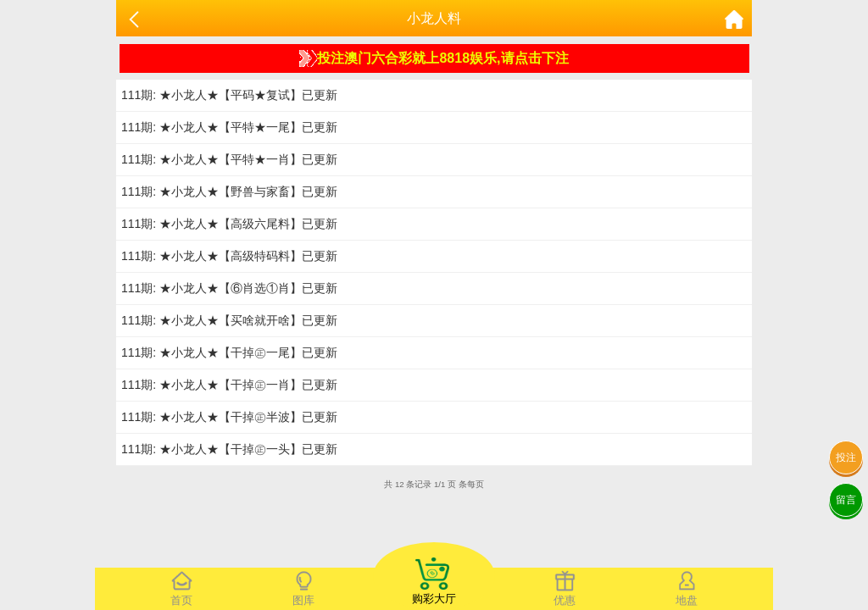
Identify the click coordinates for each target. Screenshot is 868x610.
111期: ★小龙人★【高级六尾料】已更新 (229, 224)
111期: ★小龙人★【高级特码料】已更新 (229, 256)
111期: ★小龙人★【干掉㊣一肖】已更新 (229, 385)
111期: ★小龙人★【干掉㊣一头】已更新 (229, 449)
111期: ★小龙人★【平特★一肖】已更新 (229, 159)
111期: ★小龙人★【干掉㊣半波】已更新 (229, 417)
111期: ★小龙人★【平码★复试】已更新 (229, 95)
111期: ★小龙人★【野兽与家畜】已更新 (229, 191)
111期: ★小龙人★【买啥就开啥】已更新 (229, 320)
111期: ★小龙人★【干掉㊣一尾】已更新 (229, 352)
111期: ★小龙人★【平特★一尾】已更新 (229, 127)
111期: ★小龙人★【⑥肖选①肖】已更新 (229, 288)
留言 (846, 500)
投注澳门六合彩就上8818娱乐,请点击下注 (434, 58)
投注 (846, 457)
